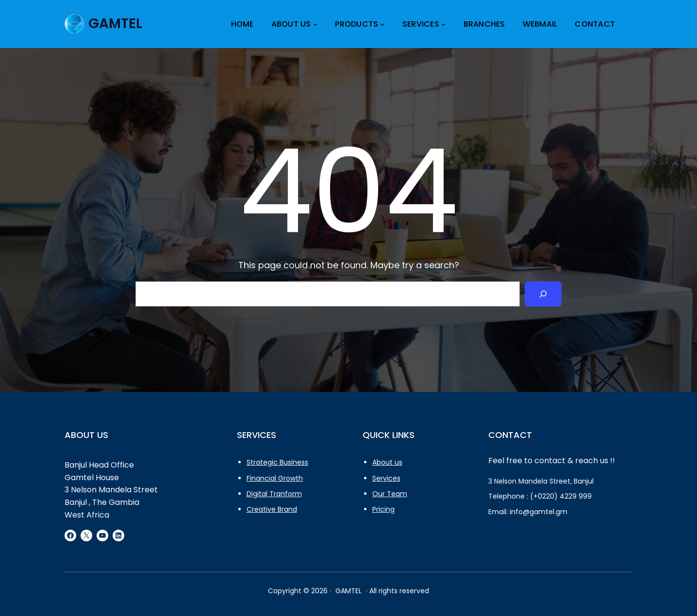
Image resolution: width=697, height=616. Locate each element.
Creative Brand (272, 509)
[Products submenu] (382, 24)
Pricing (383, 509)
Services (386, 478)
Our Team (390, 494)
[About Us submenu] (315, 24)
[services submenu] (444, 24)
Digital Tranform (274, 494)
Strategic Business (277, 462)
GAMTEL (115, 24)
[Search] (543, 294)
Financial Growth (275, 478)
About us (387, 462)
